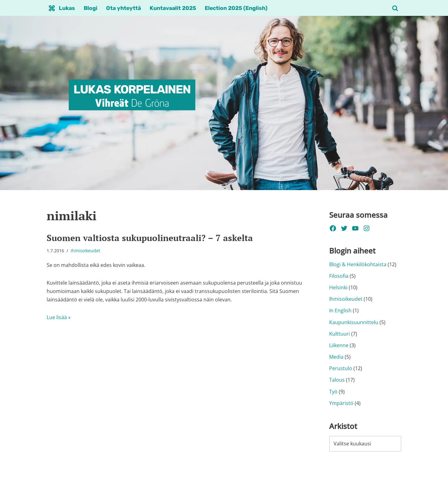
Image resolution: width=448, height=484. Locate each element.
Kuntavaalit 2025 (173, 8)
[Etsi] (395, 8)
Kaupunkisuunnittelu (354, 322)
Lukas (67, 8)
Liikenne (339, 345)
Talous (337, 380)
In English (340, 310)
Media (336, 357)
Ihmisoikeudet (85, 251)
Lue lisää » (59, 317)
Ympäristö (341, 403)
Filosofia (339, 276)
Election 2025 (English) (236, 8)
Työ (333, 392)
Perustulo (341, 368)
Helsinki (338, 287)
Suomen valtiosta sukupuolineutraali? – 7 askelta (150, 238)
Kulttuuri (340, 334)
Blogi (91, 8)
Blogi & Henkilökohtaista (358, 264)
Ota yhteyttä (124, 8)
